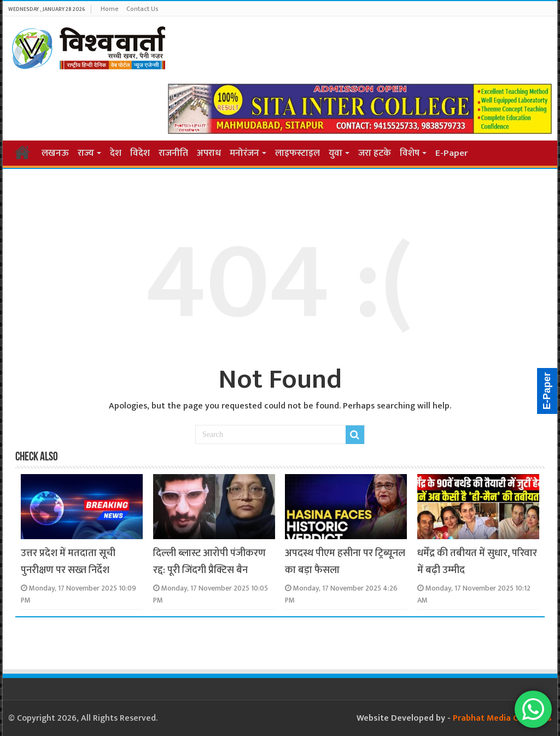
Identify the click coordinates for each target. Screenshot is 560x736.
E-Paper (452, 153)
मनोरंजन (244, 153)
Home (110, 9)
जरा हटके (375, 153)
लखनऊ (55, 153)
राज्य (86, 153)
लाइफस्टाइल (297, 153)
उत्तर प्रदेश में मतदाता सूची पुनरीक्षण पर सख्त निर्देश (68, 562)
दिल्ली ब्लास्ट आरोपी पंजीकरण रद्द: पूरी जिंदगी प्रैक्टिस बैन (209, 562)
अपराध (209, 153)
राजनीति (173, 153)
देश (116, 153)
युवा (336, 153)
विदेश (140, 153)
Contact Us (142, 9)
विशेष (410, 153)
